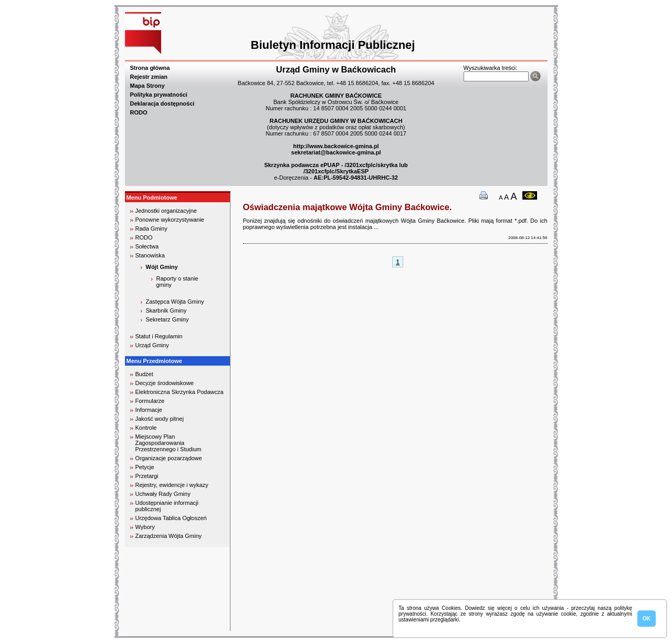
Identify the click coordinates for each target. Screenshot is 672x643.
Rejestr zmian (149, 77)
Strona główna (150, 68)
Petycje (145, 467)
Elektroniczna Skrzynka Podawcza (180, 392)
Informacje (149, 410)
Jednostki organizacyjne (166, 211)
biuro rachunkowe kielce (159, 626)
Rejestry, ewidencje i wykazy (172, 485)
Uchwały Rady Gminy (163, 494)
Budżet (144, 374)
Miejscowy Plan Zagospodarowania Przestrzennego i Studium (169, 443)
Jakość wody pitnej (160, 419)
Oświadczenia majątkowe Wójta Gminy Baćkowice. (348, 207)
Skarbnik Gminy (166, 310)
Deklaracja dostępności (162, 103)
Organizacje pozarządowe (169, 458)
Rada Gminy (151, 229)
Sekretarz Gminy (167, 319)
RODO (139, 112)
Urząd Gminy (152, 345)
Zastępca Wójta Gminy (175, 302)
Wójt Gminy (162, 267)
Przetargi (147, 476)
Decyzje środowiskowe (165, 383)
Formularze (150, 401)
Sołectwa (147, 246)
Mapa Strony (148, 86)
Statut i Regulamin (159, 336)
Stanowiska (150, 255)
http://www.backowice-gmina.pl (336, 146)
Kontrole (146, 428)
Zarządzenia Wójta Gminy (169, 536)
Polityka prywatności (159, 95)
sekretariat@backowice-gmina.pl (336, 152)
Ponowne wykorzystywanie (170, 220)
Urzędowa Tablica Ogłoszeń (171, 518)
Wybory (145, 527)
